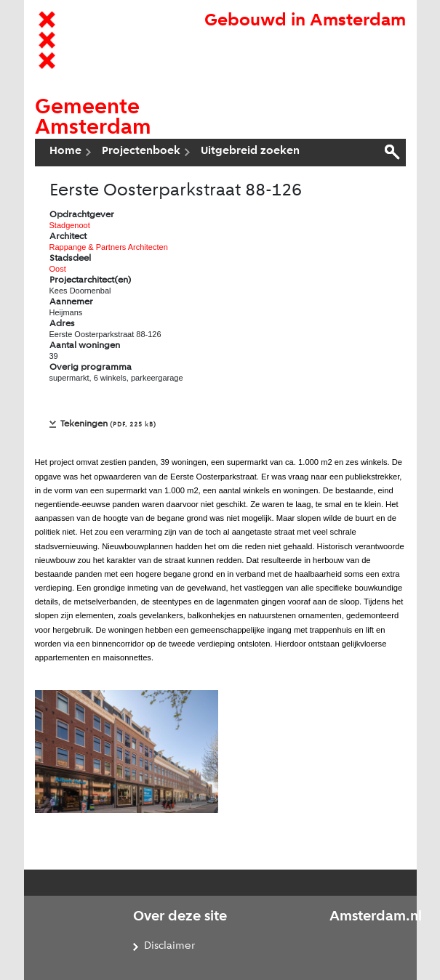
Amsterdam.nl (376, 917)
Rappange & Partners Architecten (109, 247)
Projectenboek (141, 151)
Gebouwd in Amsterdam (305, 21)
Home (65, 151)
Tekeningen (108, 424)
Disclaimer (169, 946)
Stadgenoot (70, 225)
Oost (58, 269)
